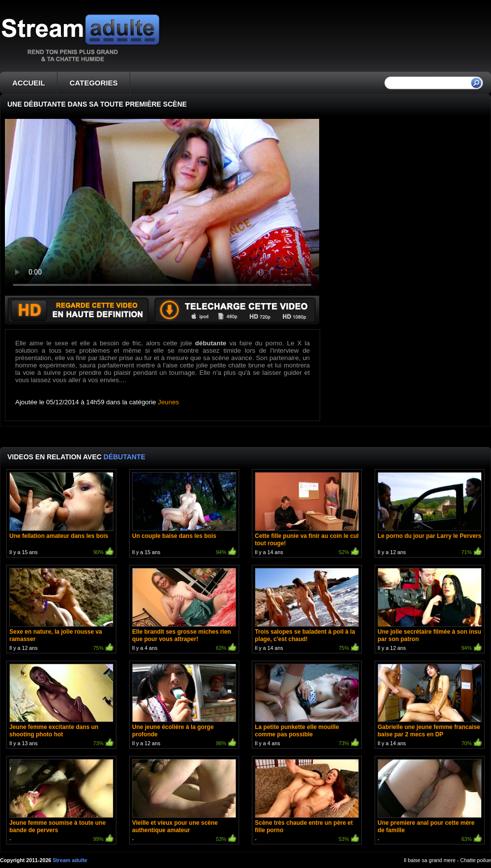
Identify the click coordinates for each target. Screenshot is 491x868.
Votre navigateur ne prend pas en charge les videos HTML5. (162, 207)
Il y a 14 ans (307, 515)
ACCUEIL (29, 83)
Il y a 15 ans (61, 515)
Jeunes (169, 402)
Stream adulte (70, 860)
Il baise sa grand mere (429, 860)
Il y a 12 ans (430, 515)
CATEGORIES (94, 83)
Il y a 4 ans (184, 610)
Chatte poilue (476, 860)
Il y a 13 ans (61, 706)
